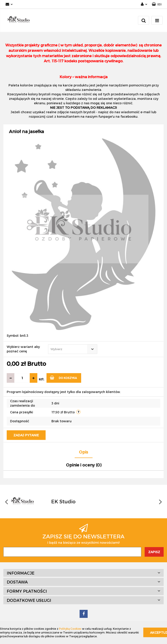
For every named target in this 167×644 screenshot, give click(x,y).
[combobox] (73, 349)
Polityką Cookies (70, 629)
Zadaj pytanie (26, 435)
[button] (157, 4)
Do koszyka (63, 377)
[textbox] (69, 349)
